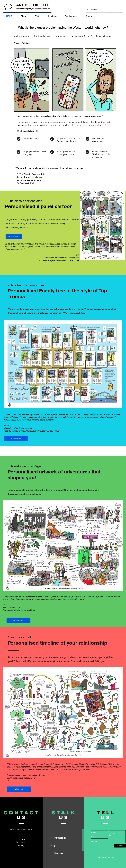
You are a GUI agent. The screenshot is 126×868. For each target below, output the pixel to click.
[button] (53, 16)
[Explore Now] (19, 789)
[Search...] (104, 10)
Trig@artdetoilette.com (21, 830)
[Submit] (120, 846)
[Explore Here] (14, 236)
